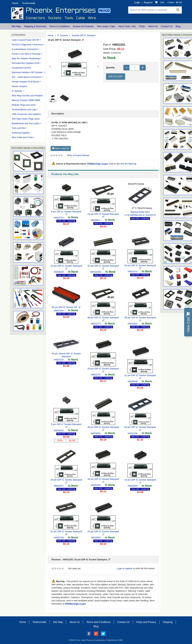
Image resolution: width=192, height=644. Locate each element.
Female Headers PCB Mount (25, 82)
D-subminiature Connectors (25, 49)
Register (148, 2)
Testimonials (29, 3)
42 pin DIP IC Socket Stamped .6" (103, 215)
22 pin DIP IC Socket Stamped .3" (66, 267)
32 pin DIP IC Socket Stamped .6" (66, 533)
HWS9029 (59, 272)
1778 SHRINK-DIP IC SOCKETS (140, 215)
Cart (162, 2)
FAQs (142, 26)
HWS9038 (133, 382)
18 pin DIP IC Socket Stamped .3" (103, 480)
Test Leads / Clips (106, 26)
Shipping (168, 622)
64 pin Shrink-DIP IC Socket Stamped (66, 355)
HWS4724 (59, 218)
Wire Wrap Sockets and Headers (27, 96)
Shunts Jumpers (19, 86)
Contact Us (167, 26)
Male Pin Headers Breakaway (26, 59)
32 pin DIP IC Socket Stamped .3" (103, 267)
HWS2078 (96, 375)
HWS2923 (133, 324)
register (129, 569)
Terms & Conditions (59, 26)
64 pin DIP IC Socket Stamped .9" (140, 429)
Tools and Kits (18, 128)
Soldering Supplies (21, 133)
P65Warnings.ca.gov (98, 164)
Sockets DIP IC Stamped (84, 36)
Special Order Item (140, 212)
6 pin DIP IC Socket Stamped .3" (66, 426)
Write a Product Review (78, 155)
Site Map (16, 26)
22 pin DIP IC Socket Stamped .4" (140, 377)
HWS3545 (96, 538)
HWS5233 (59, 360)
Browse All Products (83, 26)
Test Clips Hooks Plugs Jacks (26, 119)
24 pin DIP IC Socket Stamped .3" (103, 533)
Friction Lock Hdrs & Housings (26, 54)
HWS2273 (96, 324)
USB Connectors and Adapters (26, 114)
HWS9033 (59, 431)
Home (15, 3)
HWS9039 (96, 433)
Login (137, 2)
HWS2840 (133, 486)
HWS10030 (96, 272)
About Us (153, 26)
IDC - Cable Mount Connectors (26, 77)
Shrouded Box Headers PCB (25, 63)
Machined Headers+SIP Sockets (27, 72)
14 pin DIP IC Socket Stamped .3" (140, 481)
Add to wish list (61, 148)
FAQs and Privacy (146, 622)
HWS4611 (96, 220)
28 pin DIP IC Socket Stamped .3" (103, 429)
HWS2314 (133, 272)
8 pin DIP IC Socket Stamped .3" (66, 213)
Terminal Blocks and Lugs (24, 110)
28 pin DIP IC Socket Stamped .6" (140, 319)
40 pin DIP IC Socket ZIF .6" (66, 307)
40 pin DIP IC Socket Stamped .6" (66, 481)
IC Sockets (17, 91)
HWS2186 (133, 433)
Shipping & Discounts (35, 26)
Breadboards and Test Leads (25, 123)
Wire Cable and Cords (22, 137)
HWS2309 (96, 485)
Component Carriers (21, 68)
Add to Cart (116, 77)
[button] (50, 67)
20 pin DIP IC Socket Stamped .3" (103, 370)
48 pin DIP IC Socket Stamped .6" (103, 319)
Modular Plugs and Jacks (24, 105)
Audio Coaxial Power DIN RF (25, 40)
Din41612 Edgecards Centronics (27, 45)
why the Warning (128, 164)
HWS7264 (59, 311)
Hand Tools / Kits (127, 26)
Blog (178, 26)
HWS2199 (59, 538)
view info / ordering (66, 221)
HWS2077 (59, 486)
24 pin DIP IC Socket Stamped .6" (140, 267)
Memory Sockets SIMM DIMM (26, 100)
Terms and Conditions (98, 622)
